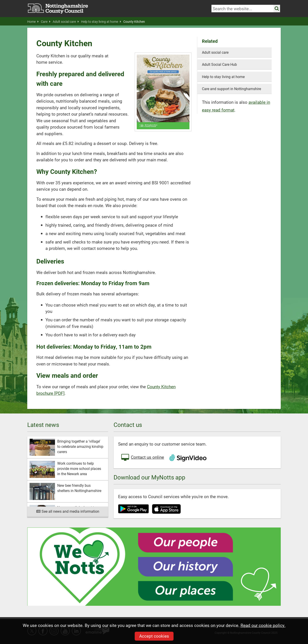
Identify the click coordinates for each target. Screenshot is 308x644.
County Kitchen (134, 22)
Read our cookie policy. (263, 625)
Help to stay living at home (101, 22)
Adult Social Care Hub (219, 64)
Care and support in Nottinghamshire (231, 89)
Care (46, 22)
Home (33, 22)
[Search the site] (277, 9)
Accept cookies (154, 636)
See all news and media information (68, 511)
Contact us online (142, 458)
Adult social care (66, 22)
